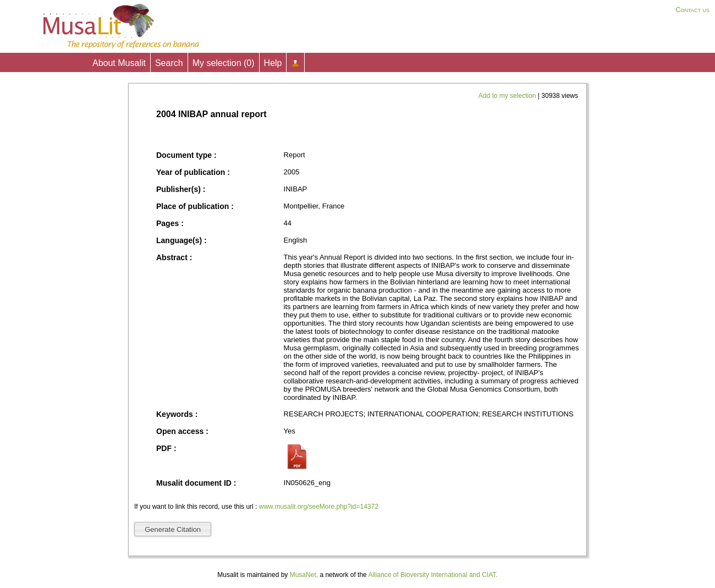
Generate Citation (173, 529)
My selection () (224, 63)
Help (273, 63)
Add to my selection (508, 96)
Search (169, 63)
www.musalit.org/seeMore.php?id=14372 (319, 507)
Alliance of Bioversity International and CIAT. (433, 575)
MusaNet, (304, 575)
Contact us (692, 10)
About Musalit (119, 63)
